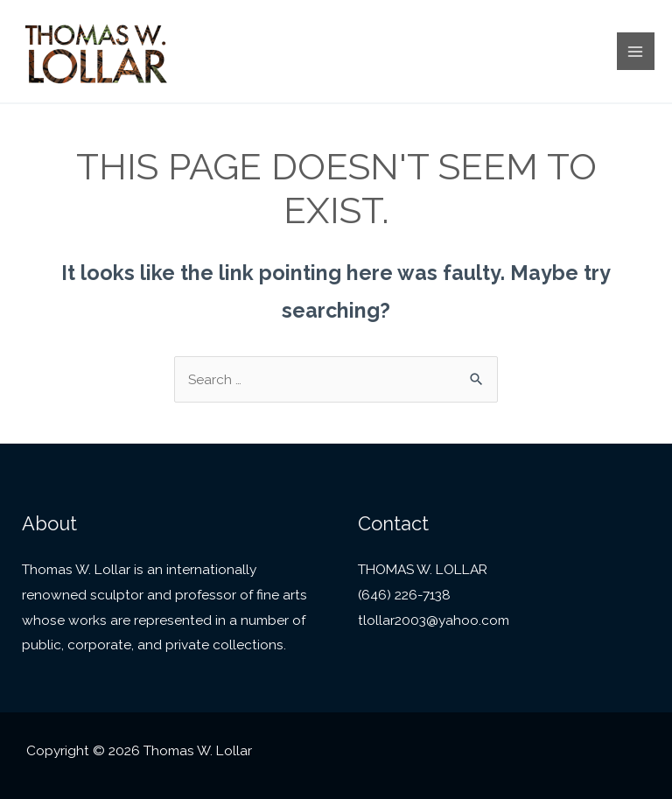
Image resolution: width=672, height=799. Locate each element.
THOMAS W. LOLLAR (423, 569)
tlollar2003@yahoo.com (434, 620)
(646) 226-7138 (404, 595)
